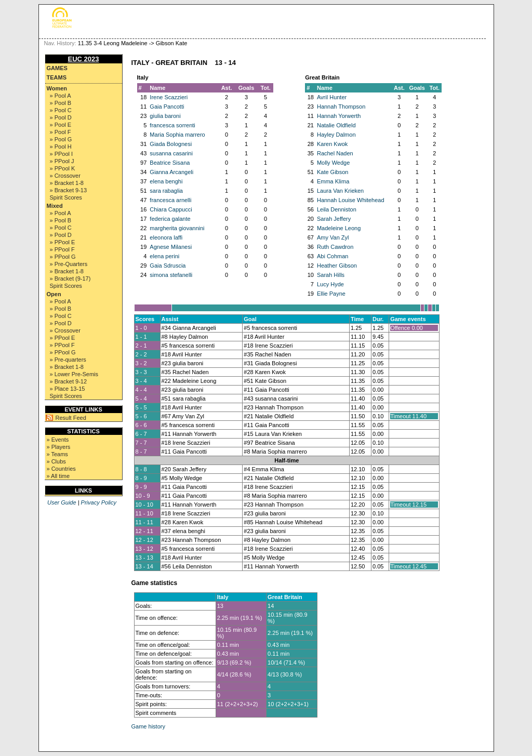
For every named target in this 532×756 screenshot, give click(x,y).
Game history (148, 726)
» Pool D (61, 117)
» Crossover (65, 176)
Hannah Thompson (341, 107)
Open (54, 294)
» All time (58, 476)
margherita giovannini (177, 228)
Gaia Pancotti (167, 107)
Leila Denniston (337, 209)
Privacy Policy (99, 502)
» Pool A (61, 96)
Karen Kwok (332, 144)
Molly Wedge (333, 163)
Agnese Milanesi (171, 247)
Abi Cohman (333, 256)
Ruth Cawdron (335, 247)
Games (57, 68)
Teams (57, 77)
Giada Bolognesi (171, 144)
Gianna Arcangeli (171, 172)
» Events (58, 440)
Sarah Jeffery (334, 219)
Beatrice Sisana (170, 163)
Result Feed (71, 418)
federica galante (170, 219)
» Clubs (56, 461)
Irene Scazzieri (169, 97)
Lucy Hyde (330, 284)
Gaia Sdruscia (168, 266)
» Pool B (61, 103)
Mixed (55, 206)
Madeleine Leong (339, 228)
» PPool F (62, 249)
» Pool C (61, 110)
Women (57, 88)
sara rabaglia (166, 191)
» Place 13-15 (68, 389)
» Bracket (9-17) (70, 278)
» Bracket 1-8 (67, 183)
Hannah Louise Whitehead (351, 200)
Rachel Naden (335, 153)
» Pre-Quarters (69, 264)
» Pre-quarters (68, 360)
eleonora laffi (166, 237)
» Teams (57, 454)
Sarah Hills (331, 275)
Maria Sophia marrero (177, 135)
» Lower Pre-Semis (74, 374)
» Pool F (61, 132)
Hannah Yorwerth (339, 116)
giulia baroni (165, 116)
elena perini (164, 256)
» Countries (61, 469)
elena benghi (166, 181)
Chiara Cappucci (171, 209)
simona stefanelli (171, 275)
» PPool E (63, 242)
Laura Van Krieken (340, 191)
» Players (59, 447)
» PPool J (62, 161)
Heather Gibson (337, 266)
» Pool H (61, 147)
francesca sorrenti (172, 125)
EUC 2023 (84, 59)
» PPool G (63, 257)
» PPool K (63, 168)
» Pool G (61, 139)
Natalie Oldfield (336, 125)
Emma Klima (333, 181)
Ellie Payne (331, 294)
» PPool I (62, 154)
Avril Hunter (332, 97)
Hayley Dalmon (336, 135)
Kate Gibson (333, 172)
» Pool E (61, 125)
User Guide (62, 502)
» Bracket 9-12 (69, 381)
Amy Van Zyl (333, 237)
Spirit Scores (66, 197)
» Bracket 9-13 (69, 190)
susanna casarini (171, 153)
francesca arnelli (170, 200)
